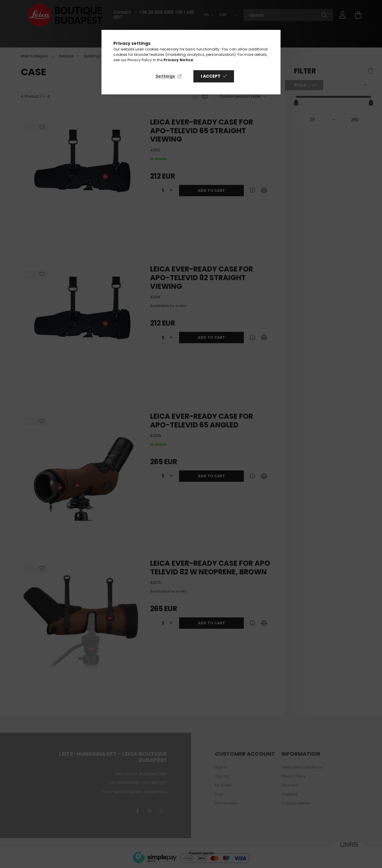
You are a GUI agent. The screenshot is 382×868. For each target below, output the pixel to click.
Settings (165, 76)
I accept (211, 76)
